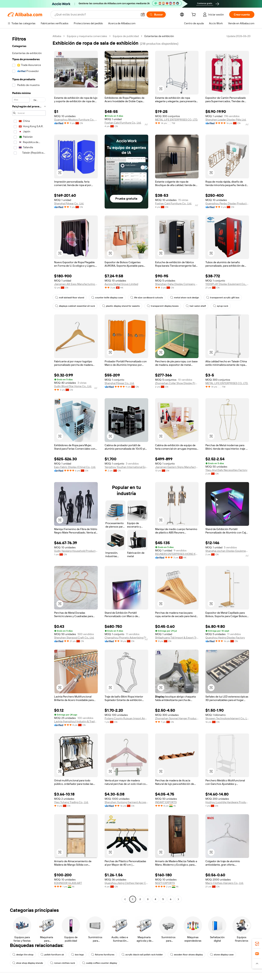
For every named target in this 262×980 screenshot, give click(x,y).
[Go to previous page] (125, 899)
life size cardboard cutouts (147, 298)
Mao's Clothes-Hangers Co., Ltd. (224, 883)
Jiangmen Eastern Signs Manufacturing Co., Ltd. (177, 467)
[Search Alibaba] (96, 15)
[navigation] (29, 468)
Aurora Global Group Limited (121, 284)
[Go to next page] (178, 899)
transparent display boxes (163, 306)
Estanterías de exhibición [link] (159, 36)
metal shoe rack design (185, 298)
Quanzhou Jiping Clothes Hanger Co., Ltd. (126, 883)
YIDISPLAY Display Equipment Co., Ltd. (227, 284)
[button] (143, 15)
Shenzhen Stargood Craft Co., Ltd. (74, 638)
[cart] (194, 15)
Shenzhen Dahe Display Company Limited (177, 284)
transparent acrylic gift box (223, 298)
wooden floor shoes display (186, 955)
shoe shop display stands (28, 963)
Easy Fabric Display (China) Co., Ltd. (75, 467)
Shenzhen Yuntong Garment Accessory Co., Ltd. (126, 802)
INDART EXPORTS (166, 802)
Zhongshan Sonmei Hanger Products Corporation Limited (177, 718)
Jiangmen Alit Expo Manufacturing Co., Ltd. (76, 284)
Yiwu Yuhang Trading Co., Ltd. (71, 802)
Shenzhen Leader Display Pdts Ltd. (226, 120)
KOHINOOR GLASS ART (68, 883)
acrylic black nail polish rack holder (142, 955)
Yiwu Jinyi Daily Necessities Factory (226, 470)
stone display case (222, 955)
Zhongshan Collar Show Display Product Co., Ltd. (177, 383)
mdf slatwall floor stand (70, 298)
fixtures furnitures (103, 955)
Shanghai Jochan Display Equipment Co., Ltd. (227, 551)
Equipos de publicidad (126, 36)
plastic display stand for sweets (121, 306)
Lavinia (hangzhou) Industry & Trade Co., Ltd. (76, 721)
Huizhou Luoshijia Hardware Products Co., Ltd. (227, 802)
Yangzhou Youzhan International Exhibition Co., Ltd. (126, 467)
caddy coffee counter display (100, 963)
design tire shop (23, 955)
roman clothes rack (62, 963)
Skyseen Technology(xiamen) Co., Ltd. (227, 718)
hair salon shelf (196, 306)
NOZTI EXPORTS (165, 883)
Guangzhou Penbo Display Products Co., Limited (227, 203)
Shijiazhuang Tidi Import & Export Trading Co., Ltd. (177, 638)
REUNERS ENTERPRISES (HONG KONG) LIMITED (177, 554)
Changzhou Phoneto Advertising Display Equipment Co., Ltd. (126, 638)
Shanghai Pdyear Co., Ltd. (69, 203)
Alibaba (57, 36)
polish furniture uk (52, 955)
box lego (77, 955)
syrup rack (221, 306)
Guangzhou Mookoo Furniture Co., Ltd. (76, 120)
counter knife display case (107, 298)
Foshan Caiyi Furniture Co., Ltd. (123, 123)
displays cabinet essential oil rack (75, 306)
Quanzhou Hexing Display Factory (225, 638)
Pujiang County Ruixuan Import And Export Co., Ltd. (126, 718)
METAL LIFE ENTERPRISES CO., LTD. (176, 120)
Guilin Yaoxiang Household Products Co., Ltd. (76, 551)
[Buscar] (156, 15)
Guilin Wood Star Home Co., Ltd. (73, 386)
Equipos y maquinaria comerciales (87, 36)
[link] (257, 944)
